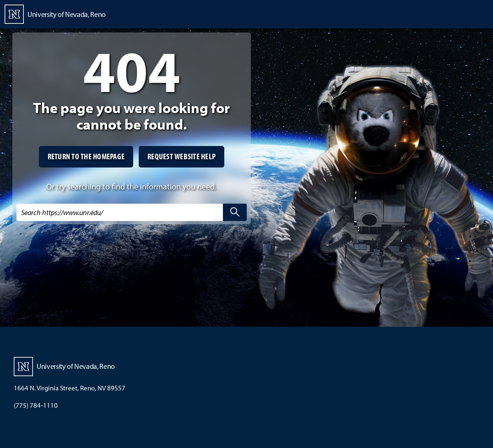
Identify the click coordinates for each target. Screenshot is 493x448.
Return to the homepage (86, 156)
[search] (235, 212)
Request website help (181, 156)
